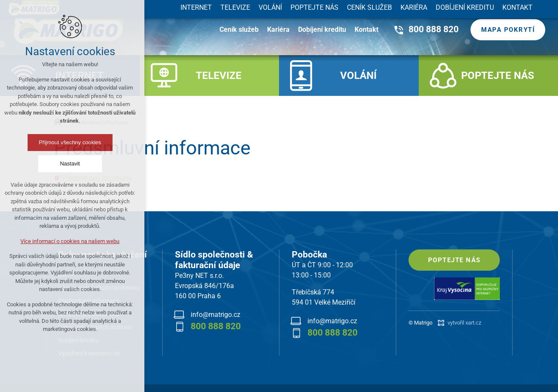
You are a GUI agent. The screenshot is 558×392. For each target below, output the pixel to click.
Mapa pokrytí (508, 30)
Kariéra (278, 29)
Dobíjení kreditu (322, 29)
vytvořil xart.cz (464, 323)
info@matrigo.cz (216, 315)
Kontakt (366, 29)
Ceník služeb (239, 29)
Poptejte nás (454, 260)
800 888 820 (434, 29)
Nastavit (42, 164)
